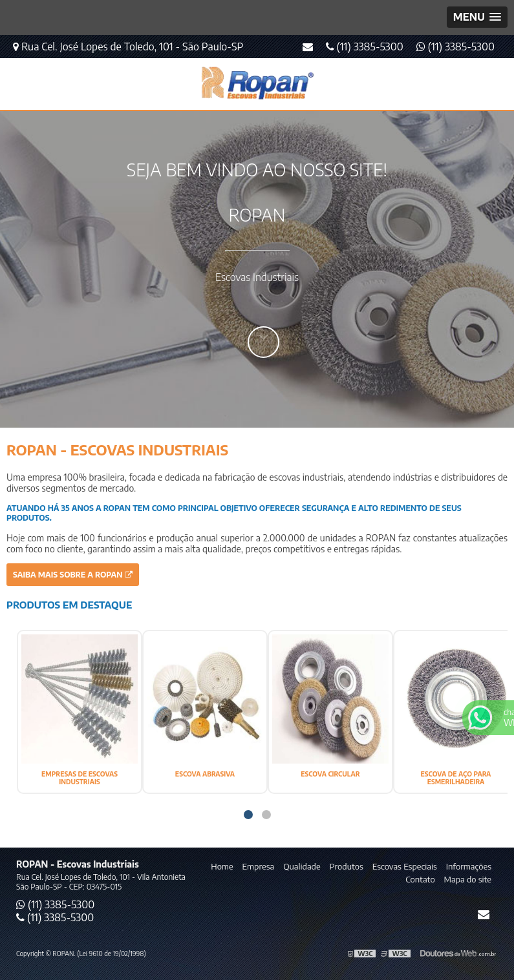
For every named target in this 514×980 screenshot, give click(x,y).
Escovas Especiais (405, 866)
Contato (420, 879)
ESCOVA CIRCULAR (330, 774)
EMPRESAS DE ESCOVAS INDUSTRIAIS (80, 778)
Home (222, 866)
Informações (469, 866)
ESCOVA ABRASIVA (205, 774)
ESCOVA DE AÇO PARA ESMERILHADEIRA (456, 778)
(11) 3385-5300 (455, 47)
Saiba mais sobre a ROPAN (73, 575)
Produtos (347, 866)
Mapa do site (468, 879)
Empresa (259, 866)
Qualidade (302, 866)
